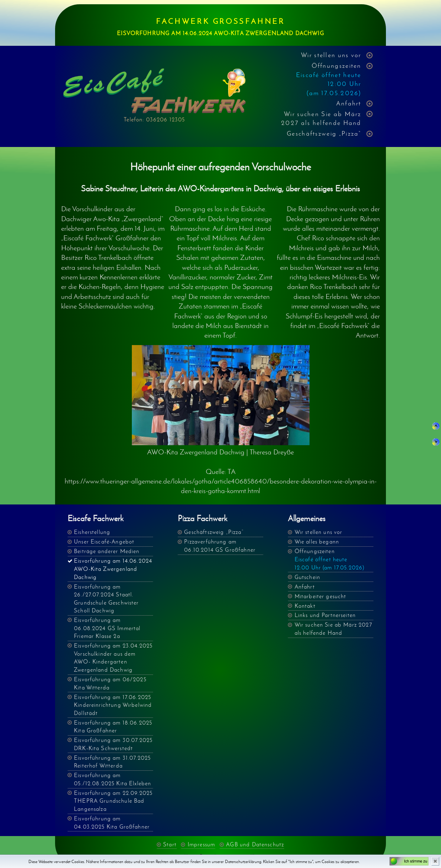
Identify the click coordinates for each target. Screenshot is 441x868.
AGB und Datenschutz (255, 844)
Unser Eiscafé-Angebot (104, 542)
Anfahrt (349, 103)
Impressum (201, 844)
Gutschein (307, 577)
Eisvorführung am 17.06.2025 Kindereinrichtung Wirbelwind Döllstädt (113, 705)
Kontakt (305, 606)
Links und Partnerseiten (325, 615)
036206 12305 (166, 119)
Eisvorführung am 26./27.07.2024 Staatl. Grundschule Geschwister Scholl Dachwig (106, 599)
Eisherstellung (92, 532)
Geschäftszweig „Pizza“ (324, 133)
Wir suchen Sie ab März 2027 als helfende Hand (321, 118)
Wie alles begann (317, 542)
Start (170, 844)
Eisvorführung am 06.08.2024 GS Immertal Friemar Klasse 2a (107, 628)
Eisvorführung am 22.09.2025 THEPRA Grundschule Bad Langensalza (113, 801)
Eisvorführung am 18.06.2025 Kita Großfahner (113, 727)
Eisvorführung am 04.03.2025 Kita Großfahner (112, 823)
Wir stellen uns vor (331, 55)
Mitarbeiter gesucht (321, 596)
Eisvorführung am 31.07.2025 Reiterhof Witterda (112, 762)
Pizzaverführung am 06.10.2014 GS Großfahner (220, 546)
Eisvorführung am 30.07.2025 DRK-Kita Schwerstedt (113, 744)
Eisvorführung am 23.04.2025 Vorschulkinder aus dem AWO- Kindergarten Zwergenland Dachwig (113, 658)
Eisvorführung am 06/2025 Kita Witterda (110, 683)
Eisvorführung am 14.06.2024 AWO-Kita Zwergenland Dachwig (113, 569)
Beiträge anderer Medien (107, 551)
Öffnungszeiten (329, 79)
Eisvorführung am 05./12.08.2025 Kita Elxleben (112, 779)
